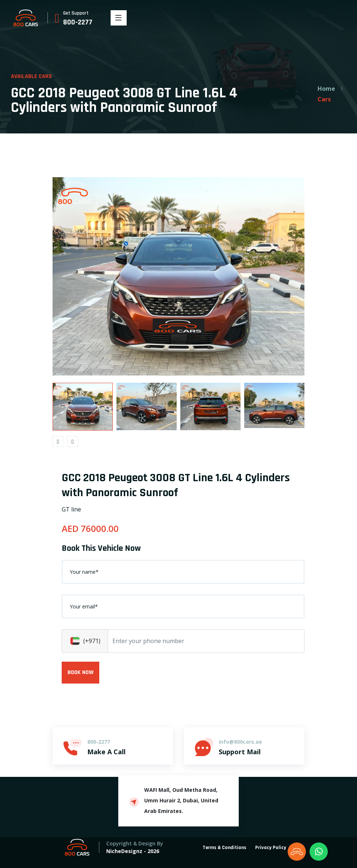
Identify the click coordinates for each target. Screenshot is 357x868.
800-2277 (78, 22)
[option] (178, 276)
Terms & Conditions (224, 848)
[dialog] (343, 853)
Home (326, 89)
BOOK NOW (80, 672)
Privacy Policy (271, 848)
